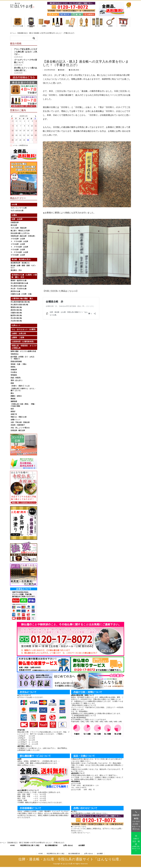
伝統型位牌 (15, 223)
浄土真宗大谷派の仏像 (19, 287)
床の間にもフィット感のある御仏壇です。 (26, 70)
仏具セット (16, 326)
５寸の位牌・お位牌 (18, 251)
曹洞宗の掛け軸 (16, 308)
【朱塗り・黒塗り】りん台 (20, 387)
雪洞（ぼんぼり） (17, 381)
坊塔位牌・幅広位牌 (18, 431)
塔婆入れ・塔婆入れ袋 (19, 418)
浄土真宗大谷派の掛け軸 (19, 306)
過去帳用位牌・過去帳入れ (20, 264)
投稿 (77, 46)
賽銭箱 (13, 400)
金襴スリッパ (15, 421)
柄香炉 (13, 412)
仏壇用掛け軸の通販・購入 (97, 22)
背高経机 (14, 376)
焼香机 (13, 368)
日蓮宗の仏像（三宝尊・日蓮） (22, 295)
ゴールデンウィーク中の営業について (26, 62)
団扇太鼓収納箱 (16, 362)
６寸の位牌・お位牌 (18, 256)
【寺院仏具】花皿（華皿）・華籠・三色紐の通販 (23, 406)
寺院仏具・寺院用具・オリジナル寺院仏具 (123, 22)
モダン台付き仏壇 (31, 22)
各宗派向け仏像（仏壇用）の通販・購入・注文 (84, 22)
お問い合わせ (68, 846)
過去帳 (73, 46)
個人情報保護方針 (51, 846)
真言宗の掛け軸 (16, 311)
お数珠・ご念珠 (110, 22)
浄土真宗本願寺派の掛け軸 (20, 303)
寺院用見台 (15, 355)
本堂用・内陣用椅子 (18, 426)
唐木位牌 (14, 226)
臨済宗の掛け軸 (16, 316)
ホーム (12, 33)
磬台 (12, 394)
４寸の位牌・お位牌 (18, 245)
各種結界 (14, 371)
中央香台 (14, 373)
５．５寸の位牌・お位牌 (19, 253)
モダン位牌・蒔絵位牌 (19, 229)
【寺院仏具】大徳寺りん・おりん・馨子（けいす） (23, 391)
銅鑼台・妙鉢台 (16, 397)
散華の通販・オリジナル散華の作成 (23, 352)
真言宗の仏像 (15, 292)
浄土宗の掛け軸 (16, 319)
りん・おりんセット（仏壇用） (24, 330)
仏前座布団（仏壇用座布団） (23, 343)
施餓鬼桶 (14, 402)
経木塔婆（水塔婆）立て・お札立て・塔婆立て (22, 359)
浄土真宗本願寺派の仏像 (19, 284)
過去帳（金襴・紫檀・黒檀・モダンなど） (23, 268)
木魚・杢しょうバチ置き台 (20, 429)
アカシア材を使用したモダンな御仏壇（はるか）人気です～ (26, 53)
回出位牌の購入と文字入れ (20, 234)
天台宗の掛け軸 (16, 322)
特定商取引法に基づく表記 (30, 846)
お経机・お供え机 (19, 334)
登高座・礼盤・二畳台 (19, 365)
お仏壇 (14, 206)
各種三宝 (14, 415)
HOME (12, 846)
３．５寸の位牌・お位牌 (19, 242)
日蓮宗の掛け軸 (16, 314)
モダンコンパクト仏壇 (18, 22)
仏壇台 (44, 22)
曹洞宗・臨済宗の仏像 (19, 281)
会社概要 (82, 846)
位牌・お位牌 (57, 22)
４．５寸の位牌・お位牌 (19, 248)
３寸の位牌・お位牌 (18, 240)
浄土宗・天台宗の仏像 (19, 290)
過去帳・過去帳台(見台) (71, 22)
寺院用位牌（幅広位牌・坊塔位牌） (23, 237)
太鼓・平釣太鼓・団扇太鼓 (20, 423)
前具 (12, 410)
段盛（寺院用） (16, 379)
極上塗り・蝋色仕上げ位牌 (20, 232)
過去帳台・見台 (16, 271)
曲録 (12, 384)
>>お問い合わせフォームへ (81, 834)
